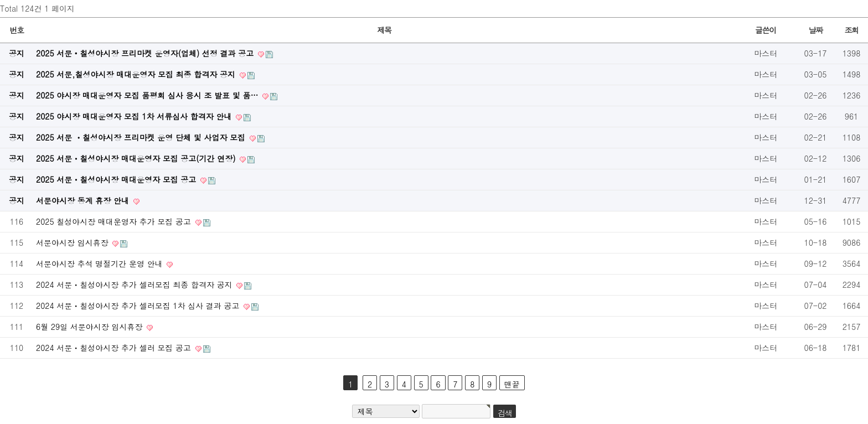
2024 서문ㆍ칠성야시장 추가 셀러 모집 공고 (115, 348)
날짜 (815, 30)
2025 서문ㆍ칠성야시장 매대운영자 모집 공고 (117, 179)
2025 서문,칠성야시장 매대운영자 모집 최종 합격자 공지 (137, 74)
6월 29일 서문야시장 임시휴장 (91, 327)
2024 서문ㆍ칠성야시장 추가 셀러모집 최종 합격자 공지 (135, 285)
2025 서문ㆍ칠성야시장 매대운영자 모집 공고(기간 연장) (137, 158)
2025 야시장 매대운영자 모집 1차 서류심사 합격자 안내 (135, 116)
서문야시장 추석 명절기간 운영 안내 (100, 263)
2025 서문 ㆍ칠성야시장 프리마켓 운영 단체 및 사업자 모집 (142, 137)
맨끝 (512, 384)
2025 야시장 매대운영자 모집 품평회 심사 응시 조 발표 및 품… (148, 95)
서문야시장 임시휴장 (73, 242)
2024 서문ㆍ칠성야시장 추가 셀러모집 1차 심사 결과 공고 (139, 306)
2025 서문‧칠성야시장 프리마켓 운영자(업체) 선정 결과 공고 (146, 53)
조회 (851, 30)
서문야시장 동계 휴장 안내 (84, 200)
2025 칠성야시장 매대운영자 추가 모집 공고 (115, 221)
